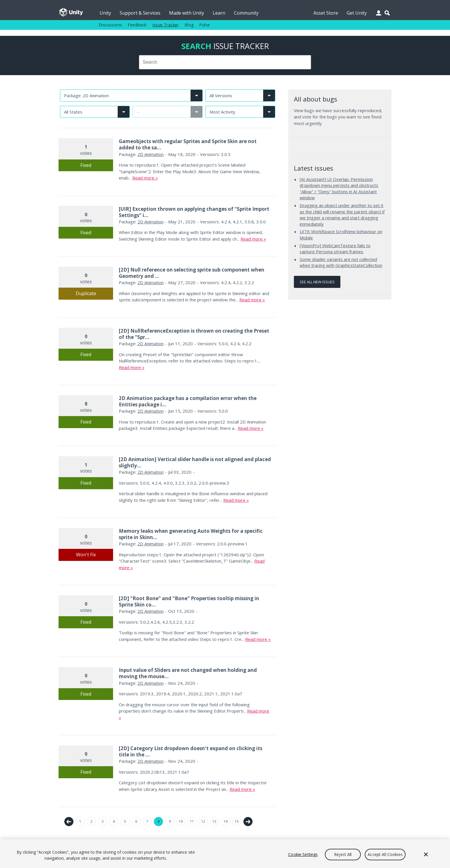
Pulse (204, 25)
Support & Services (140, 13)
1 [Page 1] (80, 821)
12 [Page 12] (203, 821)
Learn (219, 13)
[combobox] (225, 62)
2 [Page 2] (91, 821)
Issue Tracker (166, 25)
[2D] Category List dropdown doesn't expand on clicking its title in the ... (191, 751)
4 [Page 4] (114, 821)
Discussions (110, 25)
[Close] (426, 855)
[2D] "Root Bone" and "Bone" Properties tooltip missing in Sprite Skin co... (189, 601)
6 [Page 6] (136, 821)
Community (246, 13)
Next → (248, 822)
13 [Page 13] (214, 821)
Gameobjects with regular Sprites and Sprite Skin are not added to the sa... (188, 144)
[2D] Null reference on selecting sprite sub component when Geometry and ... (192, 273)
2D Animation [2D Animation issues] (151, 154)
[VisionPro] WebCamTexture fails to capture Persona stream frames (335, 249)
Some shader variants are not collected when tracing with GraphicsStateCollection (341, 262)
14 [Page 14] (226, 821)
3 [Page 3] (103, 821)
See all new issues (317, 282)
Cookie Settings (303, 854)
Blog (189, 25)
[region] (225, 854)
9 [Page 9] (170, 821)
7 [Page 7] (147, 821)
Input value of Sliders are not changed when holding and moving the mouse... (188, 673)
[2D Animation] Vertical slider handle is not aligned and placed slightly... (195, 462)
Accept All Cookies (385, 854)
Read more (143, 178)
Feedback (137, 25)
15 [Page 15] (237, 821)
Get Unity (357, 13)
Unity (105, 13)
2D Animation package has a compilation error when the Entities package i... (188, 401)
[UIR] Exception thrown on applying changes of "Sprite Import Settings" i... (194, 212)
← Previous (69, 822)
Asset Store (326, 13)
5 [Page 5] (125, 821)
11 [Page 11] (192, 821)
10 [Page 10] (181, 821)
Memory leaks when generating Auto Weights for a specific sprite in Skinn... (191, 534)
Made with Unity (187, 13)
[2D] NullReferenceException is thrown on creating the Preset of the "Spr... (194, 334)
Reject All (343, 854)
